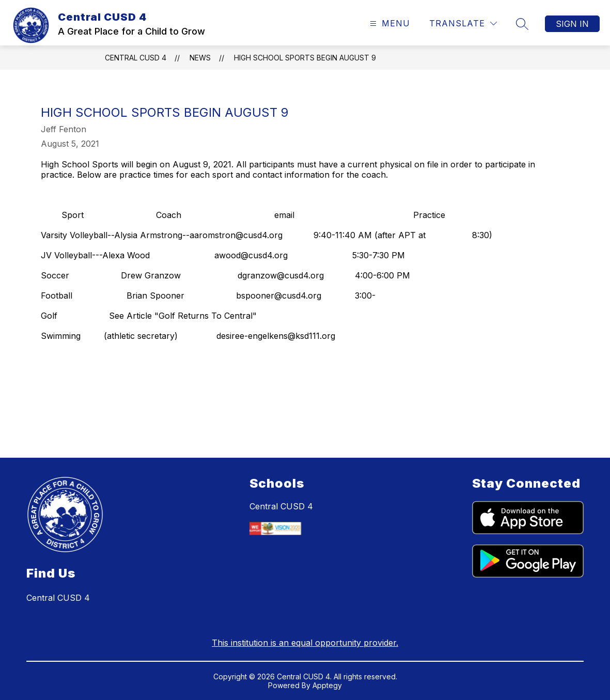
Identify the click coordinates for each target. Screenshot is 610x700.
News (200, 58)
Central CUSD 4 (136, 58)
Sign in (572, 24)
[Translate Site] (463, 24)
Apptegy (327, 685)
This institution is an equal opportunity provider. (305, 643)
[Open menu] (389, 24)
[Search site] (522, 24)
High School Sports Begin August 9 (305, 58)
